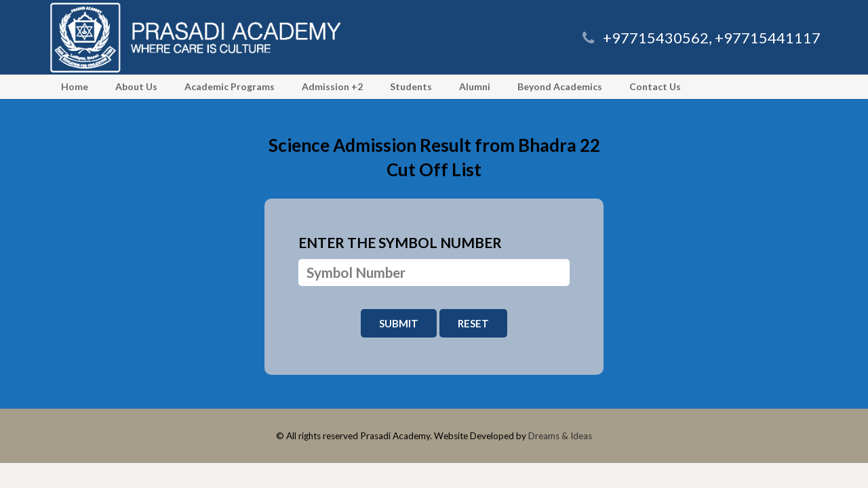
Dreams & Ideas (560, 436)
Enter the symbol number (400, 242)
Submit (399, 323)
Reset (473, 323)
